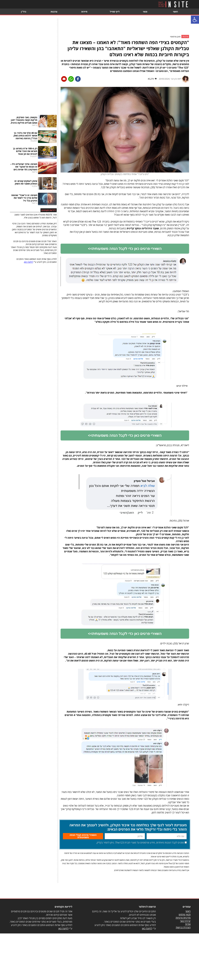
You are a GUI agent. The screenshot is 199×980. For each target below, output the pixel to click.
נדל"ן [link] (24, 12)
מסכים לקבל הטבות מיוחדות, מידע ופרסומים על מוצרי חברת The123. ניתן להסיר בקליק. (140, 852)
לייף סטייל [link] (115, 12)
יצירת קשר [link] (185, 930)
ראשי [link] (175, 12)
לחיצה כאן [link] (29, 262)
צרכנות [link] (54, 12)
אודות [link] (188, 933)
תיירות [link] (84, 12)
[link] (195, 20)
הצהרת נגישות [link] (183, 937)
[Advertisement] (125, 25)
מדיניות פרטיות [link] (183, 927)
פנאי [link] (145, 12)
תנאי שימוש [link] (185, 924)
